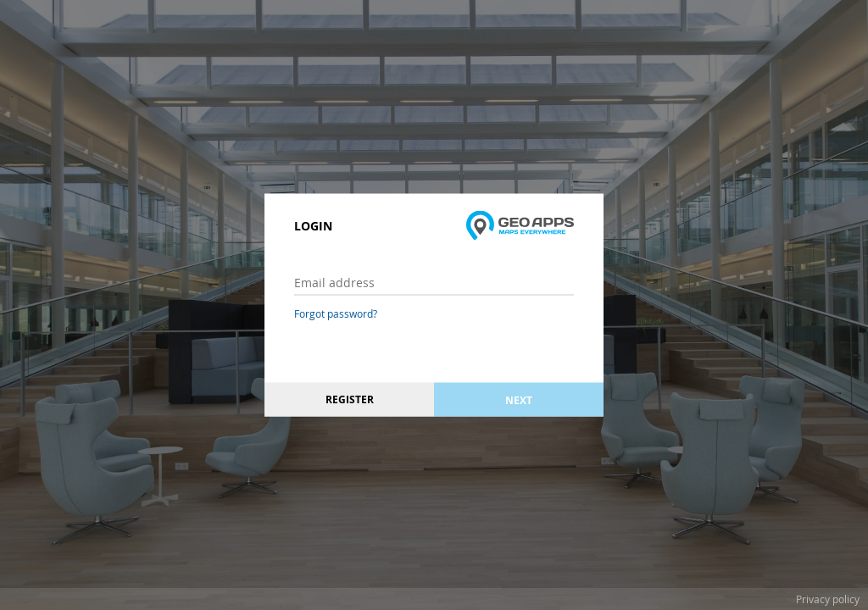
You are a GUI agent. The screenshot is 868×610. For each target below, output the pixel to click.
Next (519, 399)
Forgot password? (336, 313)
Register (350, 399)
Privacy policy (828, 599)
